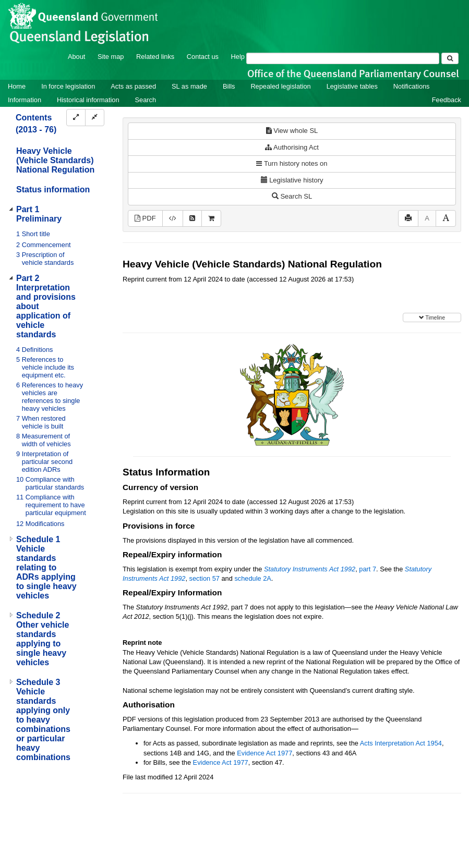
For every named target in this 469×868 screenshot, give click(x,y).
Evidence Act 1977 (264, 753)
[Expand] (76, 118)
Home (17, 86)
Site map (111, 57)
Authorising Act (292, 147)
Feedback (447, 100)
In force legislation (68, 86)
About (76, 57)
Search (146, 100)
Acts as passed (133, 86)
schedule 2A (252, 578)
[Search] (343, 58)
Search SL (292, 196)
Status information (53, 190)
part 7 (368, 569)
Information (25, 100)
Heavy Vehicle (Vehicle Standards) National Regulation (55, 160)
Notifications (412, 86)
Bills (229, 86)
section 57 (205, 578)
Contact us (203, 57)
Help (238, 57)
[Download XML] (173, 219)
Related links (155, 57)
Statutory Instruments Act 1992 (310, 569)
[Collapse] (95, 118)
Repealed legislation (280, 86)
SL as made (189, 86)
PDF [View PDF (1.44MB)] (145, 218)
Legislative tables (352, 86)
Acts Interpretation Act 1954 (401, 743)
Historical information (88, 100)
